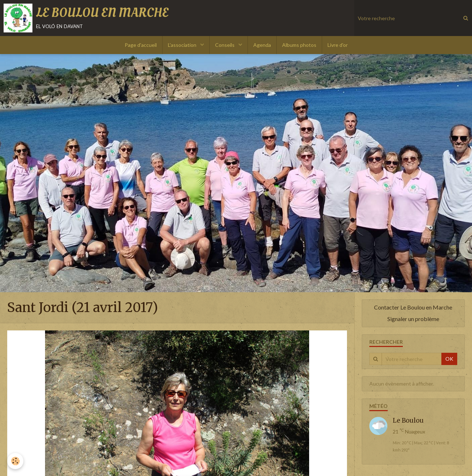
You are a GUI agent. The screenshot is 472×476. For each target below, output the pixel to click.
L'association (183, 45)
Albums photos (299, 45)
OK (449, 359)
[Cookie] (15, 461)
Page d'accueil (141, 45)
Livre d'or (338, 45)
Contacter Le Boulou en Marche (413, 307)
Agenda (262, 45)
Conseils (225, 45)
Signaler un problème (413, 319)
